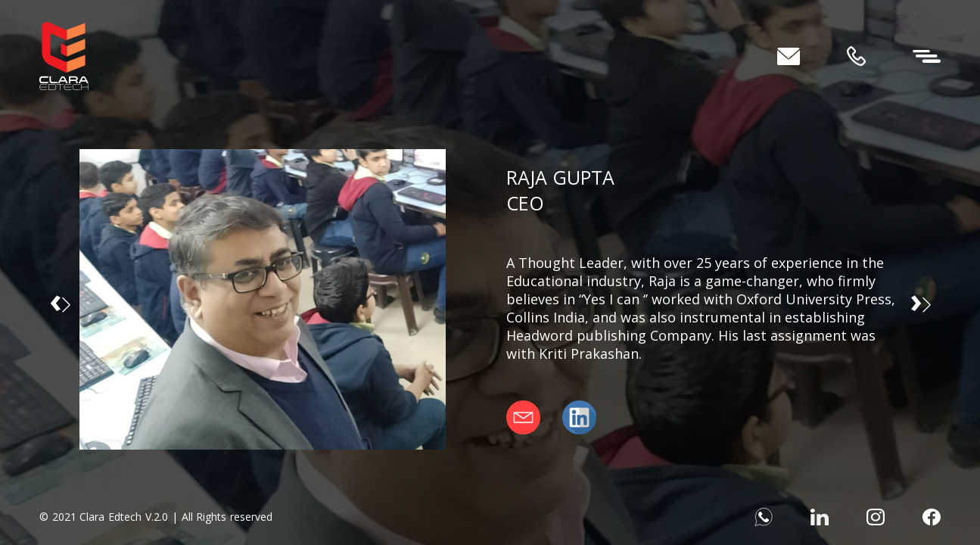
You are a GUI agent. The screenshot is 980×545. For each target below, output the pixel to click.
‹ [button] (60, 299)
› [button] (920, 299)
